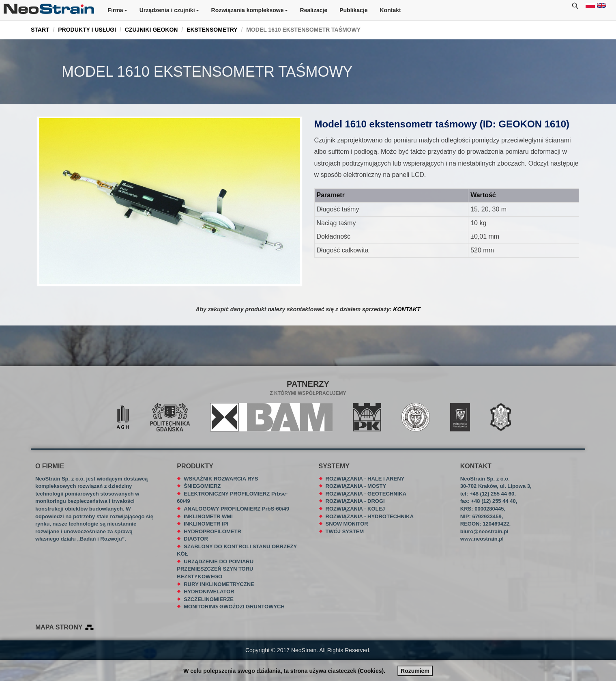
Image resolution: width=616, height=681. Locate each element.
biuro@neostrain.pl (484, 531)
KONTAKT (407, 309)
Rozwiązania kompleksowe (250, 10)
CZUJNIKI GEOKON (151, 30)
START (40, 30)
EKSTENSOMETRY (212, 30)
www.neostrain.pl (482, 539)
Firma (118, 10)
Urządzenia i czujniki (169, 10)
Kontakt (391, 10)
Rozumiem (415, 671)
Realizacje (314, 10)
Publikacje (353, 10)
